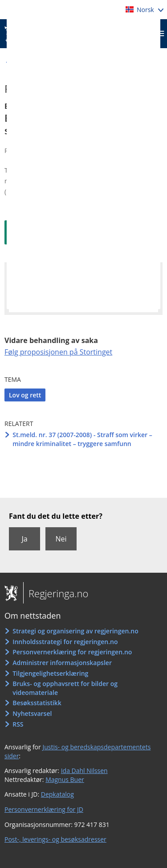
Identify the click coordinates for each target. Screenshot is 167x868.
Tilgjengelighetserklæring (50, 673)
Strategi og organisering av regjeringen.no (75, 631)
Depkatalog (57, 794)
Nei (61, 539)
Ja (24, 539)
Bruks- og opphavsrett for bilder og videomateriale (65, 688)
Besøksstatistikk (37, 703)
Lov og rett (25, 395)
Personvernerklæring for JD (44, 809)
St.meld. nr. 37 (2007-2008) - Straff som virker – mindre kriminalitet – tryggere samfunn (82, 439)
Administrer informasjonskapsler (62, 663)
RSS (18, 724)
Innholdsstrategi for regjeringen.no (65, 642)
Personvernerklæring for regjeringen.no (72, 652)
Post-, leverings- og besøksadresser (55, 839)
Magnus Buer (65, 779)
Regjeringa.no (56, 593)
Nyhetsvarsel (32, 713)
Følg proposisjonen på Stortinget (58, 352)
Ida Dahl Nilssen (84, 771)
